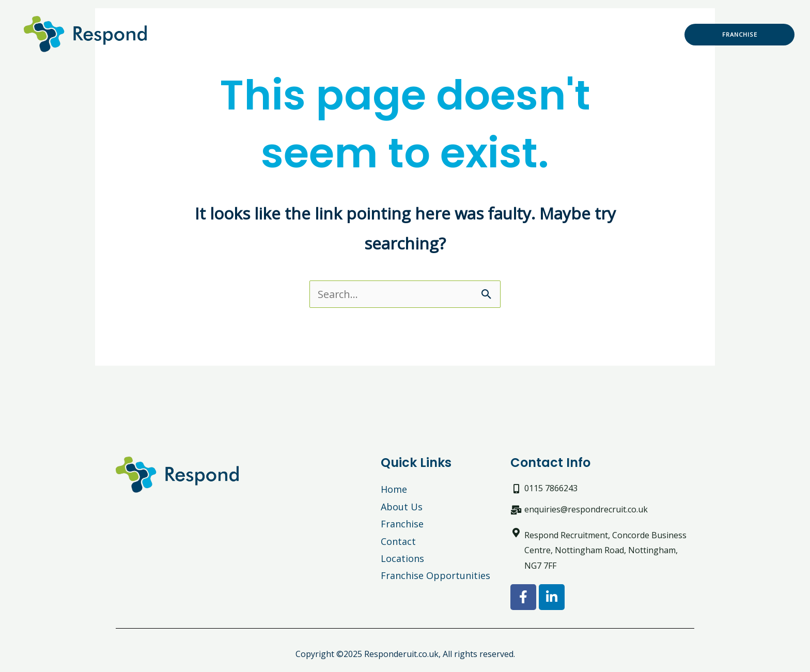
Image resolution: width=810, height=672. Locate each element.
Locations (392, 46)
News (629, 22)
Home (217, 22)
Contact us (450, 46)
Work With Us (402, 22)
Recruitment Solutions (298, 22)
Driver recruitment (493, 22)
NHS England (576, 22)
